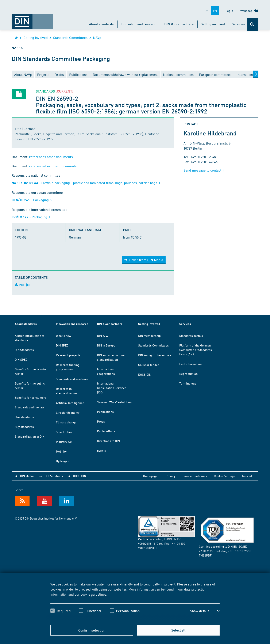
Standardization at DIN (30, 436)
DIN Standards (24, 350)
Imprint (247, 476)
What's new (63, 336)
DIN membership (149, 336)
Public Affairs (106, 431)
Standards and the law (29, 407)
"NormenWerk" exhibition (114, 402)
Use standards (24, 417)
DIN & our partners (179, 24)
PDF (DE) (24, 285)
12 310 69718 (243, 551)
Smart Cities (64, 432)
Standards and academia (72, 379)
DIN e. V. (103, 336)
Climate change (66, 422)
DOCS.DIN (145, 374)
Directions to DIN (108, 441)
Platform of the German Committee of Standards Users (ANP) (196, 350)
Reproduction (188, 374)
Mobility (61, 451)
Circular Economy (68, 412)
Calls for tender (149, 365)
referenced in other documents (53, 166)
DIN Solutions (54, 476)
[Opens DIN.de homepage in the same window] (32, 19)
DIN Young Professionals (155, 355)
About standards (101, 24)
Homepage (150, 476)
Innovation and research (139, 24)
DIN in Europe (106, 345)
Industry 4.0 (64, 442)
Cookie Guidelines (195, 476)
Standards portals (191, 336)
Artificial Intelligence (70, 403)
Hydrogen (63, 461)
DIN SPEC (21, 359)
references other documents (51, 157)
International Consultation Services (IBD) (112, 388)
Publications (105, 412)
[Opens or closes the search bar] (253, 24)
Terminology (188, 383)
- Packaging (33, 200)
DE (206, 11)
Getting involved (213, 24)
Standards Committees (70, 38)
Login (229, 11)
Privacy (171, 476)
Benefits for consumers (31, 397)
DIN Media (27, 476)
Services (238, 24)
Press (101, 421)
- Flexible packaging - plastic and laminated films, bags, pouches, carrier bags (87, 183)
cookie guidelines (93, 594)
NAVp (97, 38)
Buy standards (24, 427)
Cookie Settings (225, 476)
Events (102, 450)
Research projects (68, 355)
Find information (190, 364)
